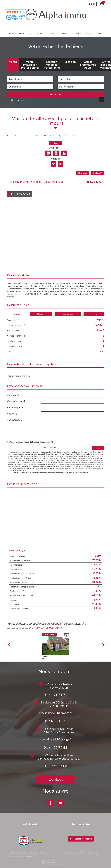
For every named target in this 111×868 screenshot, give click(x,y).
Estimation (63, 33)
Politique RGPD (27, 856)
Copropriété (68, 314)
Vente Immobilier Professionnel (30, 65)
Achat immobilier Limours (24, 136)
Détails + (41, 314)
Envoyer (98, 448)
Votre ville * (13, 414)
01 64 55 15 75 (55, 721)
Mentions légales (22, 854)
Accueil (12, 33)
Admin (47, 854)
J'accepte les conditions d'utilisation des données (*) (31, 442)
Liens (41, 854)
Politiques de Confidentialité (44, 473)
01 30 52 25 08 (55, 766)
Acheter (21, 33)
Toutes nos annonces (14, 856)
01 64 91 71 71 (55, 695)
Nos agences (41, 33)
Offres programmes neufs (88, 65)
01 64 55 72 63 (55, 747)
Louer (30, 33)
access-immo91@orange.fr (55, 713)
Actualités (89, 33)
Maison (39, 136)
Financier (94, 314)
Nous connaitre (76, 33)
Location (70, 62)
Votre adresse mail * (17, 401)
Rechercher (56, 94)
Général (17, 314)
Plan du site (11, 854)
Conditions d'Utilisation (65, 473)
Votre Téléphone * (16, 407)
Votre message (14, 420)
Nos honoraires (33, 854)
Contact (99, 33)
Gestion (52, 33)
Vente (13, 62)
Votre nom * (13, 395)
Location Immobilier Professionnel (52, 65)
